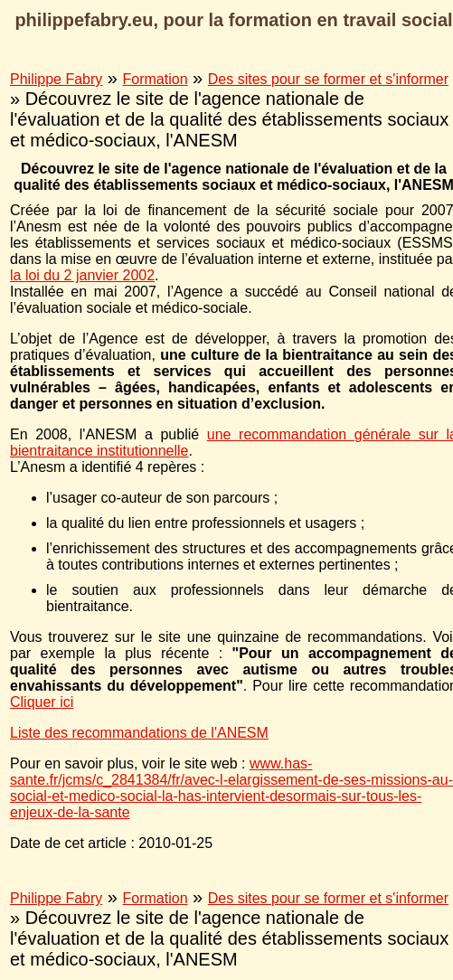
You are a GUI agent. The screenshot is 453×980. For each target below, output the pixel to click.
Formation (156, 79)
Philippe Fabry (56, 79)
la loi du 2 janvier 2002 (82, 275)
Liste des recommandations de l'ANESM (139, 733)
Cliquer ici (42, 702)
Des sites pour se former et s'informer (328, 79)
